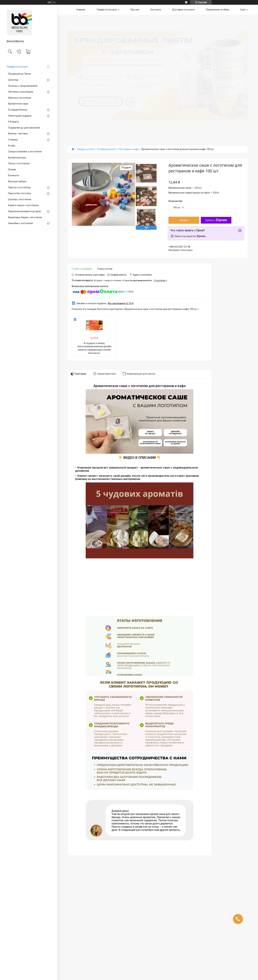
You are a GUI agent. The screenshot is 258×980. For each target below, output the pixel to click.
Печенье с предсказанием (23, 86)
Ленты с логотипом (19, 163)
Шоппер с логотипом (20, 199)
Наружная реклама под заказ (24, 211)
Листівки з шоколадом (21, 92)
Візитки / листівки (18, 134)
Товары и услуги (85, 149)
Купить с (216, 220)
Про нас (135, 10)
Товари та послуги (17, 67)
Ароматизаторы (17, 158)
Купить (184, 220)
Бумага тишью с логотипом (23, 205)
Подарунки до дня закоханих (24, 128)
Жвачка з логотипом (20, 98)
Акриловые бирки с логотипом (25, 217)
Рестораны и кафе (129, 149)
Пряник (12, 169)
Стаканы (13, 140)
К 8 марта (13, 122)
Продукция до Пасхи (19, 74)
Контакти (156, 10)
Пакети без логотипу (20, 193)
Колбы (12, 146)
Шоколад (13, 80)
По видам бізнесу (18, 110)
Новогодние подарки (20, 116)
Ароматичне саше (18, 104)
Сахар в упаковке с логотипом (25, 152)
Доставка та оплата (183, 10)
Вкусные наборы (17, 181)
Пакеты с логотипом (19, 187)
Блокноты (14, 175)
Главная (81, 10)
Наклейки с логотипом (20, 223)
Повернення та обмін (218, 10)
